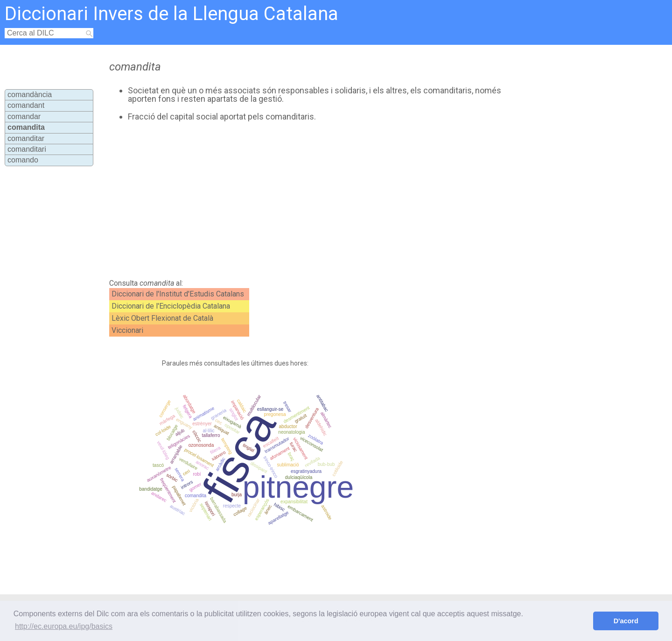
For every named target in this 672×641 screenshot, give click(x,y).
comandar (24, 116)
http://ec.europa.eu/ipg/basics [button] (64, 626)
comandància (30, 95)
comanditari (27, 149)
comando (23, 160)
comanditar (26, 138)
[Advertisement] (299, 200)
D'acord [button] (626, 621)
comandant (26, 105)
